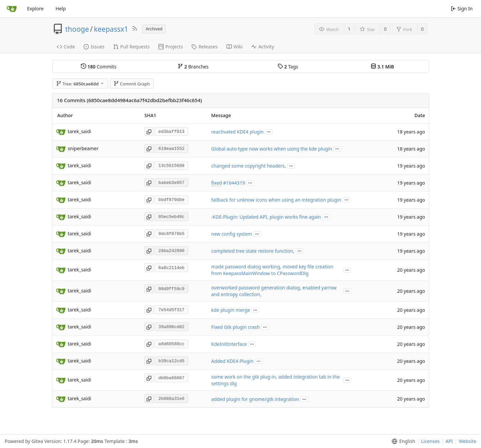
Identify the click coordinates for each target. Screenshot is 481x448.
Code (66, 47)
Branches (193, 67)
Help (61, 9)
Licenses (431, 441)
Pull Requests (131, 47)
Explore (35, 9)
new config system (231, 234)
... (269, 131)
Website (467, 441)
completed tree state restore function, (253, 251)
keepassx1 (111, 29)
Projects (171, 47)
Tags (288, 67)
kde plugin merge (230, 310)
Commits (99, 67)
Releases (204, 47)
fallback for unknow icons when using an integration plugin (276, 200)
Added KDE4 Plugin (232, 361)
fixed (216, 183)
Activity (263, 47)
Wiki (235, 47)
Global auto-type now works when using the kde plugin (272, 149)
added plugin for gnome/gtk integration (255, 399)
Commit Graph (132, 84)
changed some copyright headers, (249, 166)
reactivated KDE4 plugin (237, 132)
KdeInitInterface (229, 344)
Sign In (462, 9)
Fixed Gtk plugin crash (235, 327)
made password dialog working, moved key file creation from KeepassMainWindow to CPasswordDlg (272, 270)
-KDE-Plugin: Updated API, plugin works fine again (266, 217)
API (449, 441)
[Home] (12, 9)
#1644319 (234, 183)
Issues (94, 47)
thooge (77, 29)
